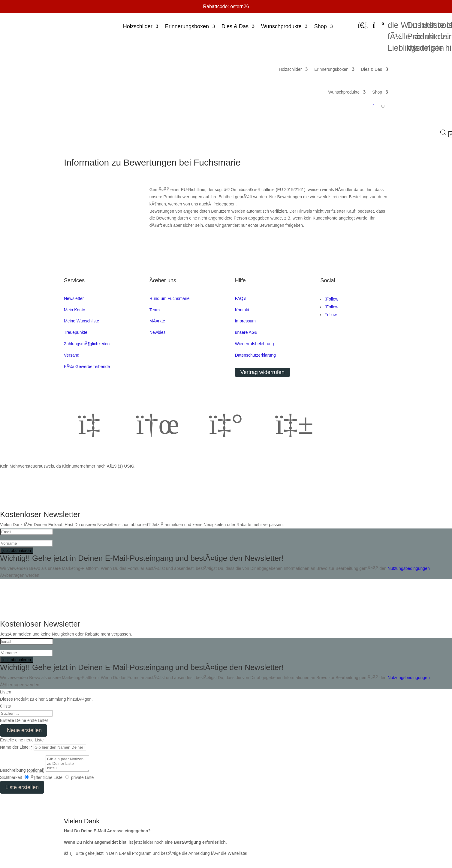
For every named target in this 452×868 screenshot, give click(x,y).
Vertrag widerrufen (262, 372)
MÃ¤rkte (157, 321)
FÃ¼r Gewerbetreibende (87, 367)
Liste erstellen (22, 787)
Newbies (158, 332)
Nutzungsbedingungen (409, 568)
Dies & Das (235, 27)
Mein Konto (75, 310)
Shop (321, 27)
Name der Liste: (16, 747)
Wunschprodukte (281, 27)
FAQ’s (241, 298)
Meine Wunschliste (81, 321)
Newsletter (74, 298)
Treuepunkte (76, 332)
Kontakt (242, 310)
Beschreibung (22, 770)
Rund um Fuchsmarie (170, 298)
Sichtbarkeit (11, 777)
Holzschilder (138, 27)
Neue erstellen (24, 730)
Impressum (245, 321)
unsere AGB (246, 332)
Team (155, 310)
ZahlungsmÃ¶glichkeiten (87, 344)
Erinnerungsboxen (187, 27)
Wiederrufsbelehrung (255, 344)
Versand (72, 355)
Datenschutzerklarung (255, 355)
